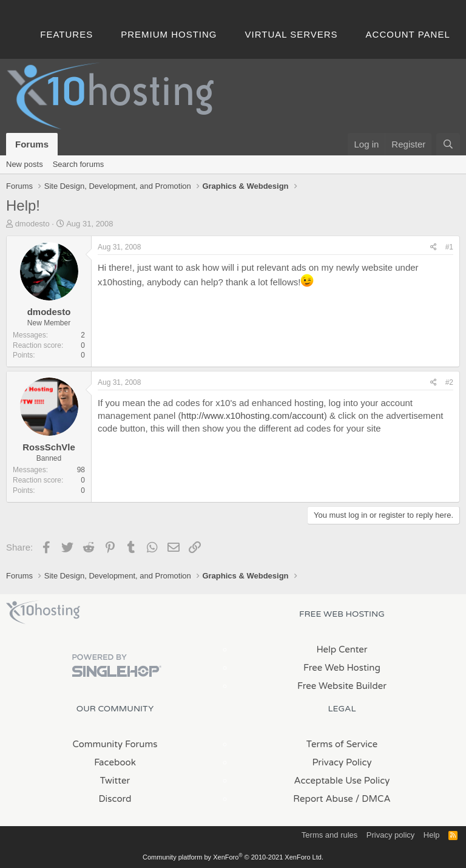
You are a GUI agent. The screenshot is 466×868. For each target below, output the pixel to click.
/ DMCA (373, 799)
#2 (449, 382)
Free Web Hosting (342, 668)
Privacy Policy (342, 762)
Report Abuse (323, 799)
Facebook (115, 762)
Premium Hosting (169, 34)
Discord (115, 799)
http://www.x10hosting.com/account (253, 415)
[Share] (434, 247)
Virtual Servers (292, 34)
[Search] (448, 144)
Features (66, 34)
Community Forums (115, 744)
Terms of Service (342, 744)
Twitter (115, 781)
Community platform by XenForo (233, 857)
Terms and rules (329, 835)
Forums (32, 144)
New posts (25, 164)
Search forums (79, 164)
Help (432, 835)
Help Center (342, 649)
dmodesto (32, 224)
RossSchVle (49, 447)
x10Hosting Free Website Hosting (43, 612)
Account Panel (408, 34)
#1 (449, 247)
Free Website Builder (342, 686)
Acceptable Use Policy (342, 781)
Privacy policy (390, 835)
